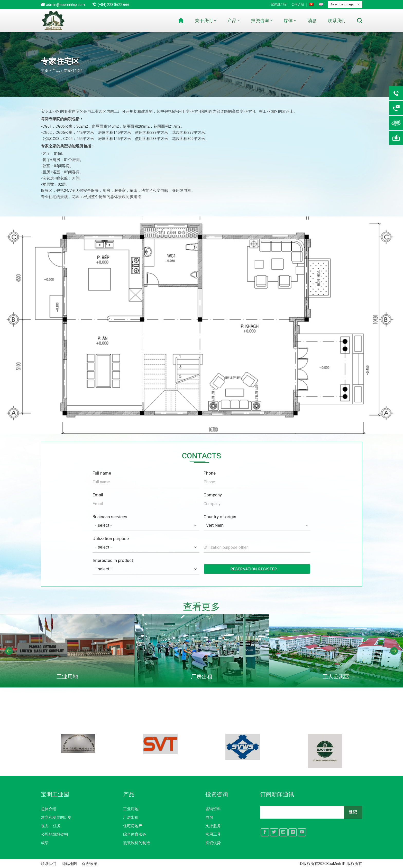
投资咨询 (262, 21)
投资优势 (213, 843)
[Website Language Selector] (345, 4)
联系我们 (337, 21)
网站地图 (69, 864)
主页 (45, 71)
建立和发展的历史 (56, 817)
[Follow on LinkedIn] (293, 832)
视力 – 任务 (51, 826)
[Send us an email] (283, 832)
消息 (312, 21)
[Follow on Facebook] (265, 832)
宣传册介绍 (279, 4)
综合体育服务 (135, 834)
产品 (234, 21)
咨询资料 (213, 809)
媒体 (290, 21)
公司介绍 (298, 4)
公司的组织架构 (54, 834)
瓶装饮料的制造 (137, 843)
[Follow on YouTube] (302, 832)
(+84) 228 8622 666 (113, 5)
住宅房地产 (133, 826)
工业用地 (131, 809)
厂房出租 (131, 817)
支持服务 (213, 826)
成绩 (45, 843)
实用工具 (213, 834)
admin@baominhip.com (65, 5)
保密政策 (90, 864)
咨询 (209, 817)
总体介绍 (49, 809)
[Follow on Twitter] (274, 832)
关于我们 (205, 21)
